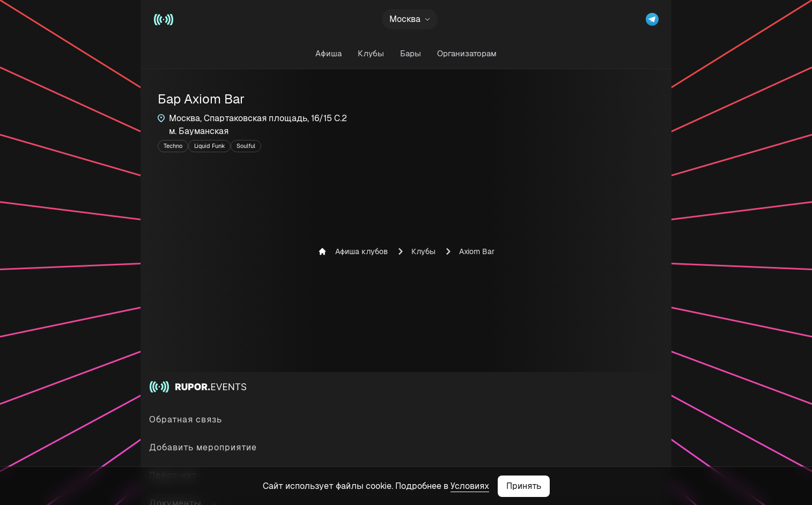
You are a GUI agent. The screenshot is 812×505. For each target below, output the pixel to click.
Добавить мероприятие (203, 447)
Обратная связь (186, 419)
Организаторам (467, 53)
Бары (411, 53)
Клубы (371, 53)
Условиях (470, 486)
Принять (524, 486)
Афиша (329, 53)
